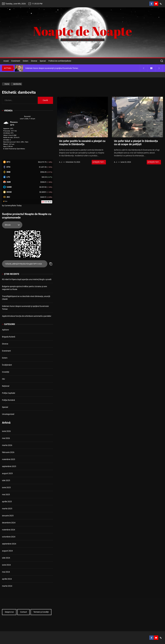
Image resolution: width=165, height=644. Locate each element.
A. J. (61, 162)
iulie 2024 (6, 558)
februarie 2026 (8, 452)
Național (6, 386)
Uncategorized (8, 414)
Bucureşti (27, 116)
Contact (24, 612)
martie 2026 (7, 445)
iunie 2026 (6, 431)
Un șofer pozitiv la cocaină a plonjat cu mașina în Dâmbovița (82, 143)
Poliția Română (8, 400)
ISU (3, 379)
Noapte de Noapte (83, 31)
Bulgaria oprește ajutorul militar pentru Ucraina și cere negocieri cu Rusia (24, 288)
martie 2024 (7, 586)
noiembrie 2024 (9, 530)
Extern (26, 61)
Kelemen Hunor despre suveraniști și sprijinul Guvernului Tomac (25, 308)
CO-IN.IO (48, 202)
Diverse (34, 61)
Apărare (5, 330)
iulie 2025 (6, 480)
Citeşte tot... (99, 162)
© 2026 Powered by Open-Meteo (14, 149)
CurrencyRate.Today (13, 206)
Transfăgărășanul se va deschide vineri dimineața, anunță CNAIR (26, 298)
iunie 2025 (6, 487)
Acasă (6, 61)
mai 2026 (6, 438)
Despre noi (9, 612)
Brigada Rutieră (9, 337)
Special (43, 61)
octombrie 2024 (9, 537)
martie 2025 (7, 509)
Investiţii (6, 372)
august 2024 (7, 551)
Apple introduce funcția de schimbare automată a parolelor (27, 316)
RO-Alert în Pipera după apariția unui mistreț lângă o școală (27, 279)
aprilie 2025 (7, 502)
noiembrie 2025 (9, 459)
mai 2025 (6, 494)
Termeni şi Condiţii (41, 612)
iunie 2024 (6, 565)
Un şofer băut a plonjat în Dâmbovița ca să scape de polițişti (136, 143)
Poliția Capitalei (9, 393)
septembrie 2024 (9, 544)
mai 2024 (6, 572)
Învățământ (7, 365)
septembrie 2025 (9, 466)
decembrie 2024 (9, 523)
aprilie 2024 (7, 579)
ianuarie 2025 (8, 516)
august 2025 (7, 473)
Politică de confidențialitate (60, 61)
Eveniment (16, 61)
